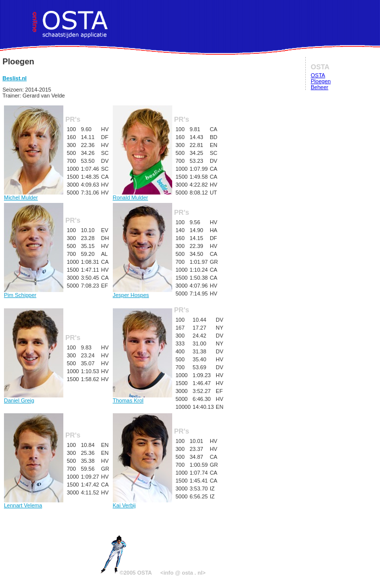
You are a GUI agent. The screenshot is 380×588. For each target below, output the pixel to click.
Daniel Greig (34, 398)
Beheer (319, 87)
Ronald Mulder (142, 195)
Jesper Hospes (142, 293)
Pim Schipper (34, 293)
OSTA (318, 75)
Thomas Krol (142, 398)
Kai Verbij (142, 503)
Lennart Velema (34, 503)
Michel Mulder (34, 195)
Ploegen (321, 81)
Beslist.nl (15, 78)
